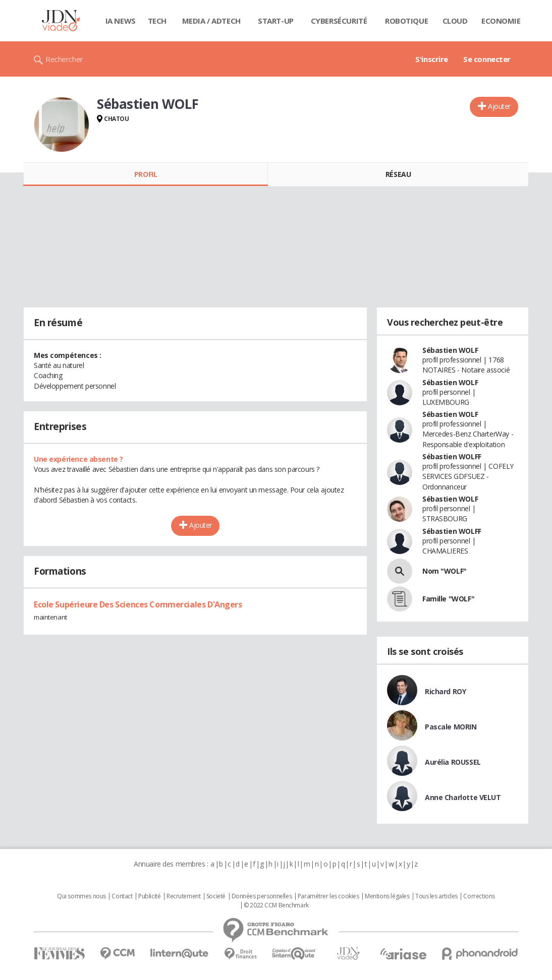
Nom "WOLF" (445, 571)
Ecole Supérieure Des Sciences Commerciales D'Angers (138, 604)
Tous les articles (436, 896)
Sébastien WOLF (450, 350)
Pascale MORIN (451, 727)
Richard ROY (445, 691)
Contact (122, 896)
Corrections (479, 896)
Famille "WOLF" (448, 599)
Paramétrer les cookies (328, 896)
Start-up (276, 21)
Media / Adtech (211, 21)
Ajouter (499, 106)
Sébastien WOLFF (452, 456)
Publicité (149, 896)
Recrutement (183, 896)
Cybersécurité (339, 21)
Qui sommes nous (81, 896)
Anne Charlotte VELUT (463, 797)
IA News (121, 21)
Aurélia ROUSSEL (453, 762)
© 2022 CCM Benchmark (276, 905)
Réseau (398, 174)
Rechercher (64, 59)
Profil (146, 174)
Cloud (455, 21)
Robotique (406, 21)
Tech (157, 21)
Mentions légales (387, 896)
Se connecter (487, 59)
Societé (216, 896)
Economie (501, 21)
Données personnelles (262, 896)
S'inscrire (432, 59)
